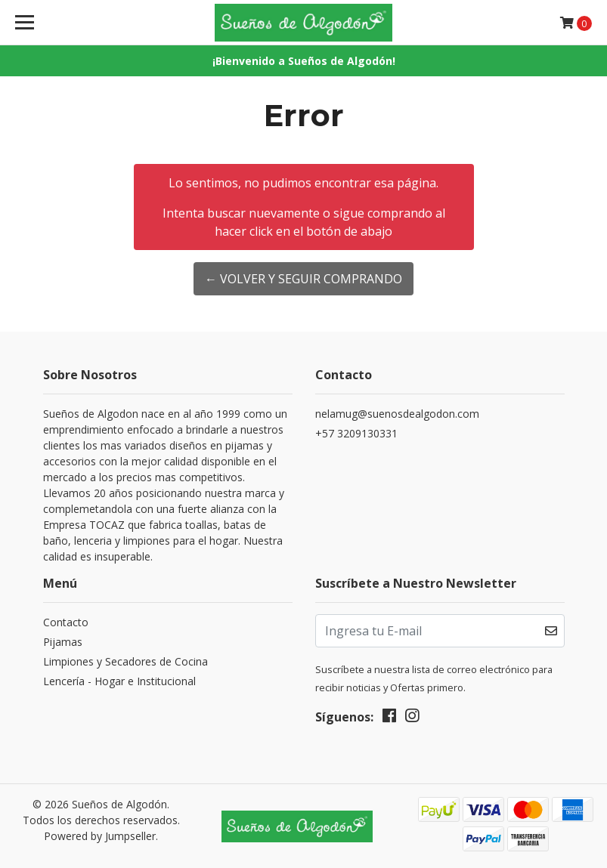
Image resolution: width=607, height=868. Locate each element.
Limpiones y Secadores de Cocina (125, 661)
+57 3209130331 (356, 433)
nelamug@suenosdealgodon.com (397, 414)
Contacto (66, 622)
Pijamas (63, 642)
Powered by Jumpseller (100, 836)
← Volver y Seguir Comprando (303, 279)
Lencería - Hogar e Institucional (119, 681)
